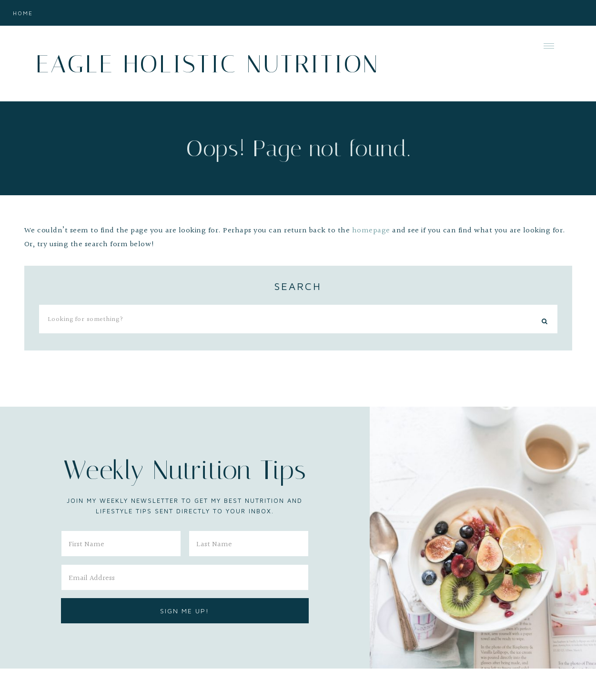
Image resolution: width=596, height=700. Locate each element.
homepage (371, 231)
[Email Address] (185, 577)
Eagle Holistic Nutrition (207, 64)
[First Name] (121, 544)
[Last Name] (249, 544)
